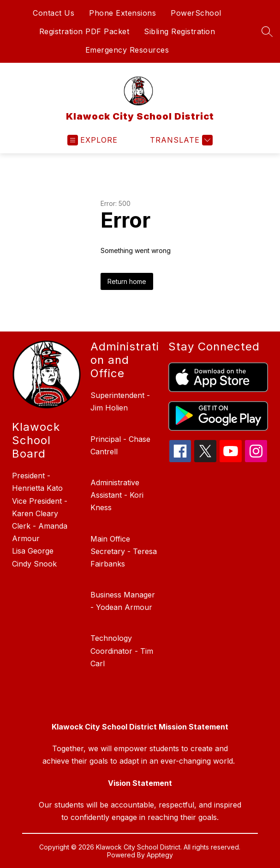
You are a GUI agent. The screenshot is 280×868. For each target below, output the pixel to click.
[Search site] (267, 31)
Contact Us (54, 13)
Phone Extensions (122, 13)
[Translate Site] (180, 140)
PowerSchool (196, 13)
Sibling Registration (179, 31)
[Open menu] (92, 140)
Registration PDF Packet (84, 31)
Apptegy (160, 855)
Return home (127, 281)
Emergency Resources (127, 50)
